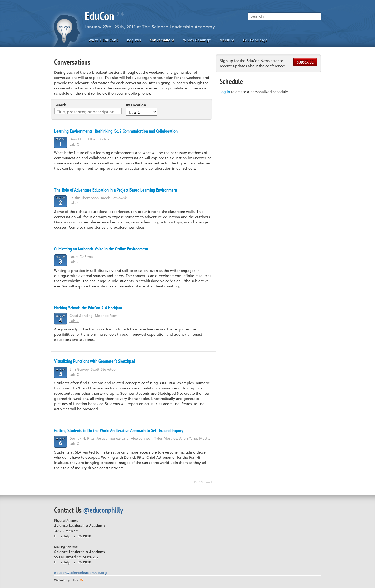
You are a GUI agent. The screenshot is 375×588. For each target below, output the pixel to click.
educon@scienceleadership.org (80, 572)
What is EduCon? (104, 40)
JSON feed (203, 482)
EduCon (104, 16)
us (77, 580)
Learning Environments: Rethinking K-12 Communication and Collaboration (116, 131)
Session (61, 142)
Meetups (227, 40)
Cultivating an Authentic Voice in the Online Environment (101, 249)
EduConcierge (255, 40)
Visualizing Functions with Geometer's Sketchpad (95, 361)
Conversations (162, 40)
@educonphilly (103, 510)
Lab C (74, 144)
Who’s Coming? (197, 40)
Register (134, 40)
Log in (225, 92)
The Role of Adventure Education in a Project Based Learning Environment (116, 190)
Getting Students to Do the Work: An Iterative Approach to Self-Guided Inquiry (119, 430)
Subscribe (305, 62)
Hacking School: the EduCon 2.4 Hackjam (88, 308)
